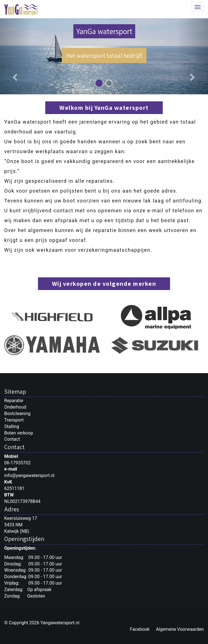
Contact (12, 439)
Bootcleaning (17, 414)
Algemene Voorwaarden (180, 629)
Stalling (12, 426)
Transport (14, 420)
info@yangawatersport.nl (29, 475)
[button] (16, 56)
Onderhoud (15, 407)
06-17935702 (17, 463)
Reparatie (14, 401)
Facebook (140, 629)
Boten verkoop (19, 433)
